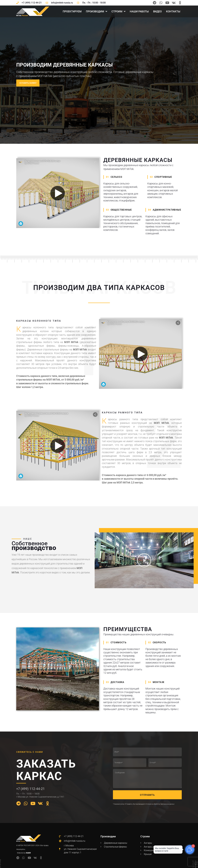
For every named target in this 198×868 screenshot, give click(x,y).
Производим (97, 11)
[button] (144, 560)
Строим (118, 11)
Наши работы (139, 11)
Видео (157, 11)
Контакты (173, 11)
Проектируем (72, 11)
